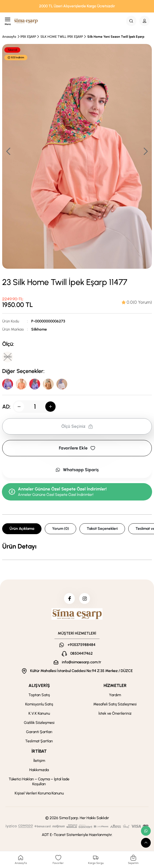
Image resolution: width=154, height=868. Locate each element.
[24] (35, 384)
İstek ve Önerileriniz (115, 713)
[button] (145, 151)
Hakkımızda (39, 770)
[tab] (137, 302)
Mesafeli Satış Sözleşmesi (115, 704)
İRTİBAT (39, 751)
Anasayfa (9, 37)
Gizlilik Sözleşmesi (39, 723)
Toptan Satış (39, 695)
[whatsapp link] (146, 831)
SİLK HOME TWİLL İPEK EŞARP (62, 37)
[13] (48, 384)
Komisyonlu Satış (39, 704)
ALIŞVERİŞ (39, 685)
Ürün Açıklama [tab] (22, 529)
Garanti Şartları (39, 732)
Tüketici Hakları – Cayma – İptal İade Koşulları (39, 782)
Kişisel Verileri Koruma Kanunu (39, 793)
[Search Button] (131, 21)
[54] (62, 384)
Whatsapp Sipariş (77, 470)
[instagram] (85, 598)
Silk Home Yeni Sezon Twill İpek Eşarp (116, 37)
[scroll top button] (146, 843)
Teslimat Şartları (39, 741)
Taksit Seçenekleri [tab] (102, 529)
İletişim (39, 761)
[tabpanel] (77, 546)
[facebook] (69, 598)
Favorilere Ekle (77, 448)
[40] (8, 384)
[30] (21, 384)
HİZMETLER (115, 685)
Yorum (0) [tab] (60, 529)
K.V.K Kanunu (39, 713)
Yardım (115, 695)
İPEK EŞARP (28, 37)
